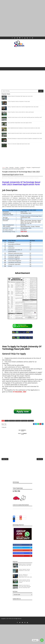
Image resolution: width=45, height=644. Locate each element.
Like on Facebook (23, 546)
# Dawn (7, 420)
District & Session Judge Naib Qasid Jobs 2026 (19, 144)
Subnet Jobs (11, 619)
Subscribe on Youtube (23, 557)
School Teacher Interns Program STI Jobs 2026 (19, 102)
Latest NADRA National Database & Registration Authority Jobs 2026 (24, 128)
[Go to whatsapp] (42, 640)
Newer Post (5, 460)
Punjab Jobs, (32, 178)
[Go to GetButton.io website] (42, 643)
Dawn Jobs (12, 168)
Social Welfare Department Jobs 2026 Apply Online (20, 123)
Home (3, 168)
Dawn (7, 168)
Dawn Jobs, (23, 178)
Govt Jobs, (27, 178)
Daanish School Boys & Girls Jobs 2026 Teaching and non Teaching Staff (25, 117)
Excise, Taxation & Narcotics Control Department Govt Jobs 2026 (23, 107)
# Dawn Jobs (12, 420)
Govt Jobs (17, 168)
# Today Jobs (31, 420)
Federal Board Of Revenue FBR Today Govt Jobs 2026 (20, 96)
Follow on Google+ (23, 551)
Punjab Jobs (23, 168)
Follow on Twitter (23, 548)
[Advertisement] (22, 9)
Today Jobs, (37, 178)
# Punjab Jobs (24, 420)
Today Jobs (28, 168)
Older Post (40, 460)
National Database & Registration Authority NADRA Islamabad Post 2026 (25, 139)
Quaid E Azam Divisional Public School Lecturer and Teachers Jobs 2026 (25, 133)
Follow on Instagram (23, 554)
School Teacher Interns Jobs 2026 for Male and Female (21, 112)
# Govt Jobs (18, 420)
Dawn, (19, 178)
